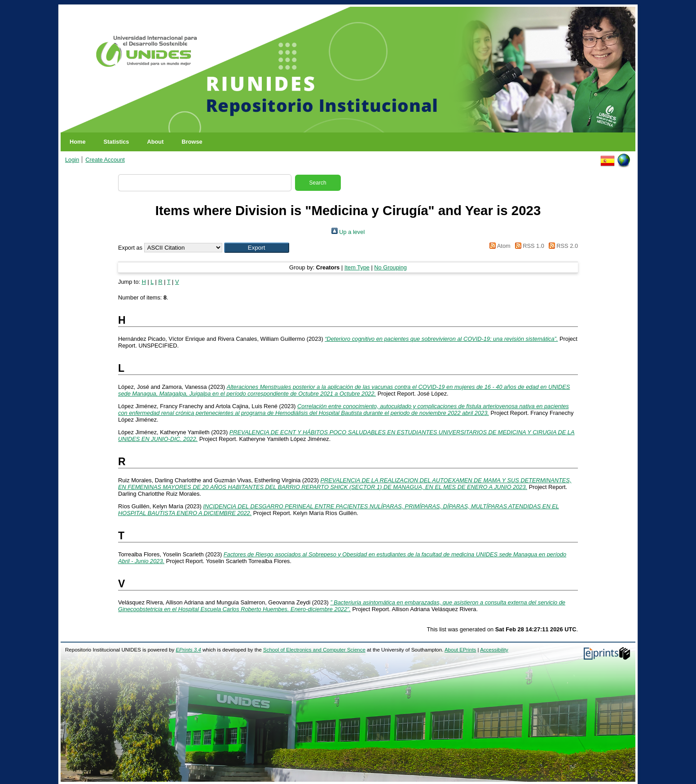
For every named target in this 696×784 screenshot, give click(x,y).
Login (72, 160)
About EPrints (460, 650)
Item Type (357, 267)
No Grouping (390, 267)
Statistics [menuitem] (117, 142)
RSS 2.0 (562, 246)
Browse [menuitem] (192, 142)
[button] (257, 248)
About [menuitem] (155, 142)
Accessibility (494, 650)
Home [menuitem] (78, 142)
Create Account (105, 160)
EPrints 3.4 (188, 650)
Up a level (348, 232)
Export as (130, 248)
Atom (499, 246)
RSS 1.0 (528, 246)
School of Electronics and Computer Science (314, 650)
